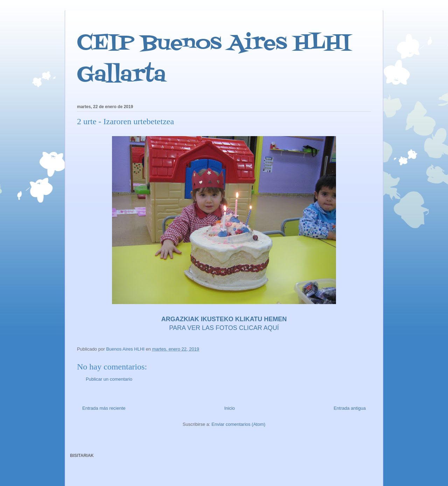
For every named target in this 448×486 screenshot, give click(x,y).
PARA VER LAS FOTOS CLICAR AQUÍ (224, 328)
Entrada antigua (350, 408)
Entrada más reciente (104, 408)
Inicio (230, 408)
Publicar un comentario (109, 379)
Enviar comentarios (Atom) (238, 424)
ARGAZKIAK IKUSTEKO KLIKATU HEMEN (224, 319)
